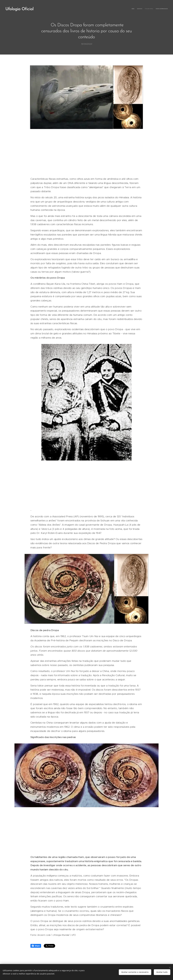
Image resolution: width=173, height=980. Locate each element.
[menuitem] (160, 9)
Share (36, 946)
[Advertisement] (86, 153)
